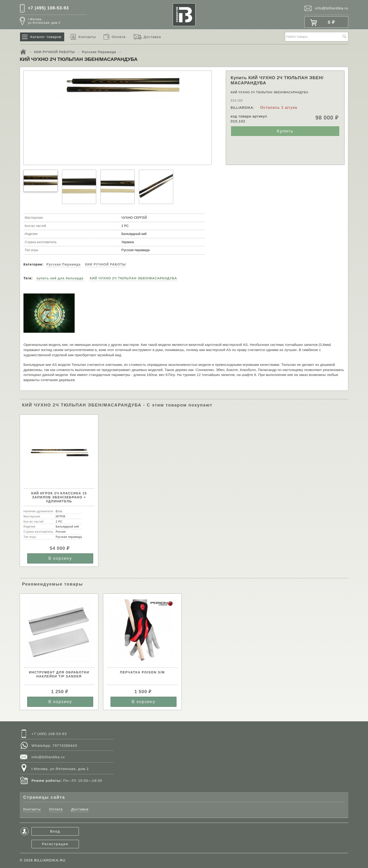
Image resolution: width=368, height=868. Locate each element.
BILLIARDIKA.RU (50, 860)
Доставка (152, 37)
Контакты (87, 37)
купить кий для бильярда (60, 278)
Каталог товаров (46, 37)
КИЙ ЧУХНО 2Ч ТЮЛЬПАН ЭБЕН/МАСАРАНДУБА (134, 278)
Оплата (119, 37)
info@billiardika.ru (332, 8)
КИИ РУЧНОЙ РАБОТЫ (54, 52)
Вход (55, 831)
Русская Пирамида (99, 52)
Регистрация (55, 844)
